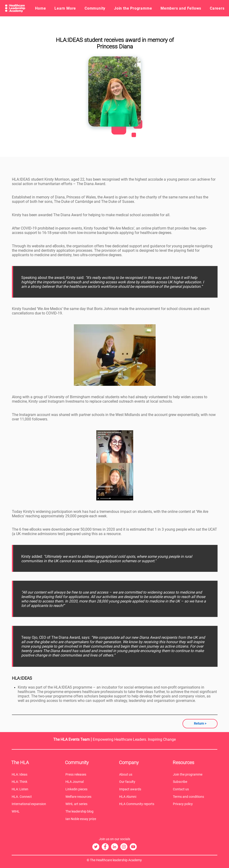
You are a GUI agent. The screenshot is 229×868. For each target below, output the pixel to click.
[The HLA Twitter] (96, 847)
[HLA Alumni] (141, 797)
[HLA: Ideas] (34, 774)
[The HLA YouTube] (133, 847)
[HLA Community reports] (141, 804)
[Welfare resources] (88, 797)
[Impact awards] (141, 789)
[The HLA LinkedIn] (114, 847)
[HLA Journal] (88, 782)
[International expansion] (34, 804)
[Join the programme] (195, 774)
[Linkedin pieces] (88, 789)
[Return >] (200, 724)
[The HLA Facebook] (105, 847)
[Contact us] (195, 789)
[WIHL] (34, 811)
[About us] (141, 774)
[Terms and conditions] (195, 797)
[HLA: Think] (34, 782)
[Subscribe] (195, 782)
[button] (65, 8)
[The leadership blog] (88, 811)
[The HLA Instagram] (124, 847)
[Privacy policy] (195, 804)
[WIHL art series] (88, 804)
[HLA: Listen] (34, 789)
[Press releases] (88, 774)
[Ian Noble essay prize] (88, 819)
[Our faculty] (141, 782)
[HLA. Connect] (34, 797)
